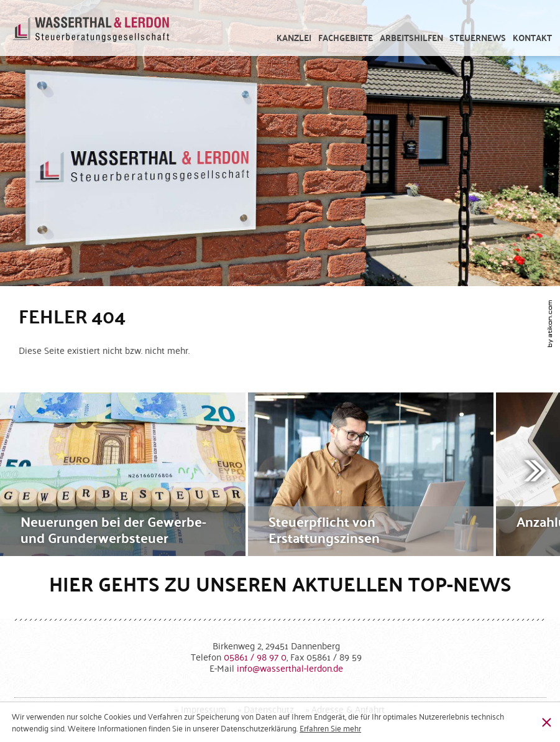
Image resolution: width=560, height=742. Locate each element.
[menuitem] (294, 38)
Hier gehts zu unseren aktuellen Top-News (280, 583)
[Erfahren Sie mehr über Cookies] (330, 728)
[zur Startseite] (91, 34)
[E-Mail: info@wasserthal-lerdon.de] (290, 668)
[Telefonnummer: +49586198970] (255, 656)
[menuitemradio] (533, 38)
